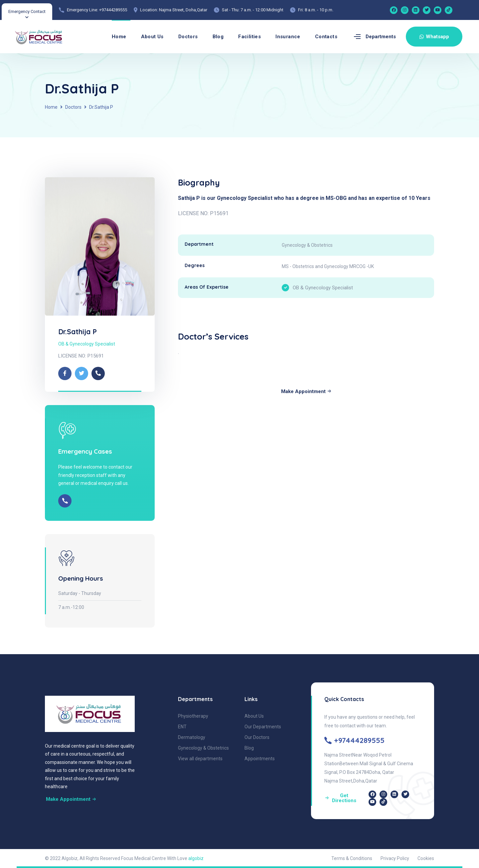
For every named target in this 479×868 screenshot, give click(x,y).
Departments (381, 37)
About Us (152, 37)
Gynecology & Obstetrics (203, 748)
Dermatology (192, 737)
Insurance (288, 37)
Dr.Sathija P (78, 332)
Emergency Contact (27, 11)
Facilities (249, 37)
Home (119, 37)
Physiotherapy (193, 716)
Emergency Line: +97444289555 (97, 10)
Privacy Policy (395, 858)
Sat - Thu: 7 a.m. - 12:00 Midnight (253, 10)
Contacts (326, 37)
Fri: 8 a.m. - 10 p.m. (316, 10)
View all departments (200, 759)
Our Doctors (257, 737)
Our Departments (263, 727)
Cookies (426, 858)
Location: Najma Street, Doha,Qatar (174, 10)
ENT (182, 727)
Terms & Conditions (352, 858)
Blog (218, 37)
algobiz (196, 858)
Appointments (260, 759)
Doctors (188, 37)
